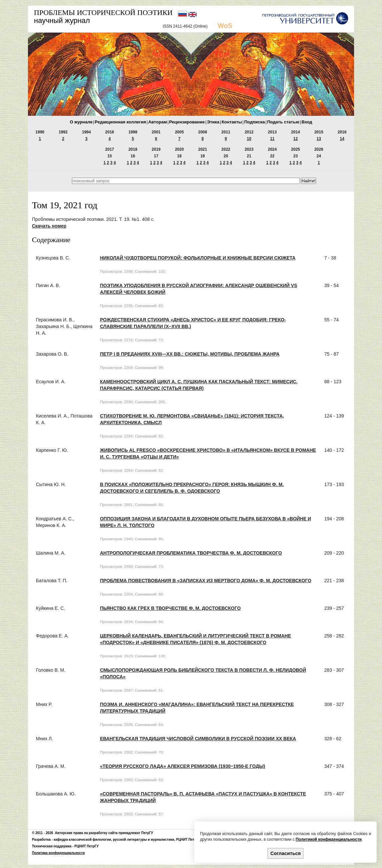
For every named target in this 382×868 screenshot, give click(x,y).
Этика (213, 122)
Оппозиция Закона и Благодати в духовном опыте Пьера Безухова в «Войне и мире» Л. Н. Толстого (205, 522)
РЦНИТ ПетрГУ (188, 840)
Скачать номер (49, 226)
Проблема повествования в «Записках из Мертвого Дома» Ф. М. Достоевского (205, 581)
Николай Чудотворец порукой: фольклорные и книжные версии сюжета (198, 258)
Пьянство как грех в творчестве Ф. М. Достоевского (170, 608)
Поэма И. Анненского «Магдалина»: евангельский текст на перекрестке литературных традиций (197, 708)
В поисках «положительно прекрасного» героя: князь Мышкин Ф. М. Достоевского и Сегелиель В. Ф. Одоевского (192, 488)
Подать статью (283, 122)
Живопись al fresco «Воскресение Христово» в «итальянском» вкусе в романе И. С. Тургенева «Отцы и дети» (208, 453)
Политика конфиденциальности (58, 853)
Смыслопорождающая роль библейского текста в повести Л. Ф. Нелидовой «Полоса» (203, 673)
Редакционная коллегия (120, 122)
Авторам (157, 122)
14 (342, 139)
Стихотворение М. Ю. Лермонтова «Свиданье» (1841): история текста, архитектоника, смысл (192, 419)
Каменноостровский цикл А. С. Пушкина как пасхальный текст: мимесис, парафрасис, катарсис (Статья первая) (199, 385)
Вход (307, 122)
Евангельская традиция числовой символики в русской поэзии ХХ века (198, 739)
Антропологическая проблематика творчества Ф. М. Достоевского (191, 553)
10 (249, 139)
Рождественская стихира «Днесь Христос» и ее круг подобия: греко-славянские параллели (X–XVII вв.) (193, 323)
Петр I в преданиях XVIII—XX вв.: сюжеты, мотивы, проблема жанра (190, 354)
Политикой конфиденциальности (328, 839)
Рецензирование (187, 122)
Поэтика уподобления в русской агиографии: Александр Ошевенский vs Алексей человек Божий (198, 289)
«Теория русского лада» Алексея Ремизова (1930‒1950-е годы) (182, 766)
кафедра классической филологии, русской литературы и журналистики (114, 840)
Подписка (255, 122)
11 (272, 139)
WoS (225, 26)
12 (296, 139)
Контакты (232, 122)
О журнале (81, 122)
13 (319, 139)
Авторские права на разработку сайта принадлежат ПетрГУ (104, 833)
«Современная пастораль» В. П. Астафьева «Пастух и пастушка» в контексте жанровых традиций (203, 797)
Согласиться (286, 853)
